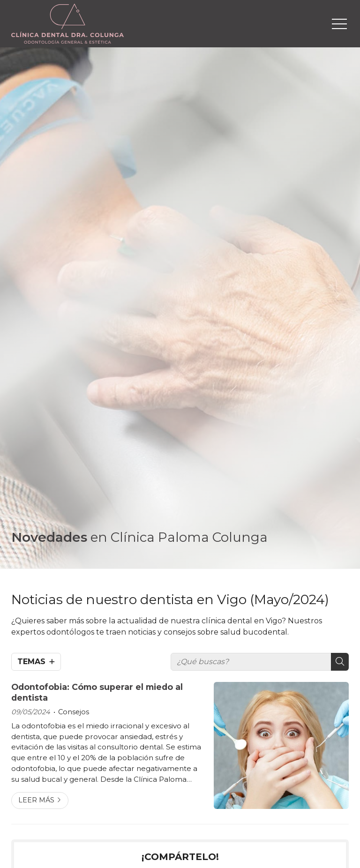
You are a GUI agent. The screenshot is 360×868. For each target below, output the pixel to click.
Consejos (74, 712)
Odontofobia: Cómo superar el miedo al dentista (97, 692)
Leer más (36, 800)
